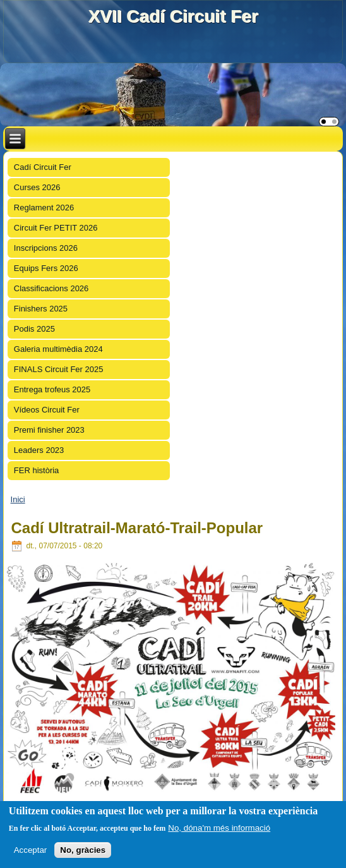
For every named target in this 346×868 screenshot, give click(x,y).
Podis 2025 (34, 329)
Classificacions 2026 (51, 288)
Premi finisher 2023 (49, 430)
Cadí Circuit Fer (43, 167)
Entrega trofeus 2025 (52, 389)
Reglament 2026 (44, 208)
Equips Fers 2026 (46, 268)
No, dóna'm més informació (219, 828)
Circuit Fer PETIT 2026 (56, 228)
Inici (18, 499)
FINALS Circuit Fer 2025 (59, 369)
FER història (37, 470)
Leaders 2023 (39, 450)
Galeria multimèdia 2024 (58, 349)
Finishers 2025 (41, 309)
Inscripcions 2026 (46, 248)
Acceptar (31, 850)
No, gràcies (83, 850)
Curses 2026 (37, 187)
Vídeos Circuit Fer (47, 410)
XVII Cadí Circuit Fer (173, 16)
